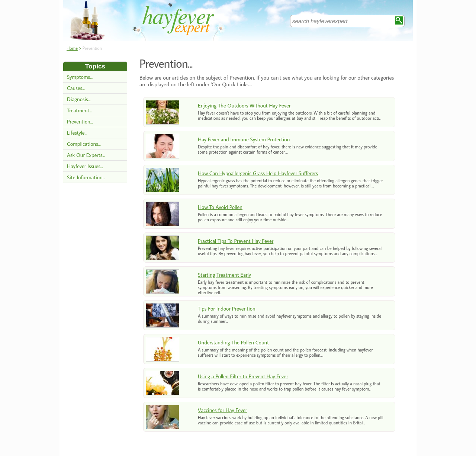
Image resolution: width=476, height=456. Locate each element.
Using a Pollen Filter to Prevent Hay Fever (243, 376)
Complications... (84, 144)
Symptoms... (80, 77)
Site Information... (86, 177)
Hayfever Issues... (85, 166)
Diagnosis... (79, 99)
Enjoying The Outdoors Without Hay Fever (244, 105)
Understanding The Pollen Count (233, 342)
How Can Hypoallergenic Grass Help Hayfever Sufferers (258, 173)
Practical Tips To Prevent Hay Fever (236, 241)
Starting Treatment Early (224, 275)
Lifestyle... (77, 133)
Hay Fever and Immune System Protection (244, 139)
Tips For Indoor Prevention (227, 309)
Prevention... (80, 121)
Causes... (76, 88)
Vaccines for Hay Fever (222, 410)
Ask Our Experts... (86, 155)
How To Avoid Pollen (220, 207)
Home (72, 48)
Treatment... (79, 110)
